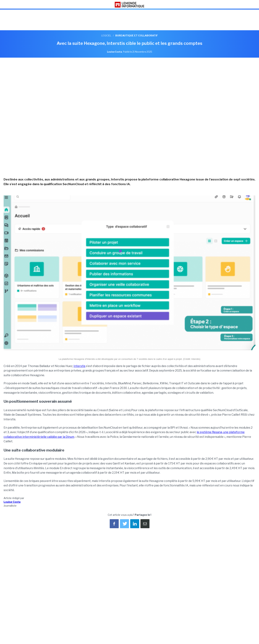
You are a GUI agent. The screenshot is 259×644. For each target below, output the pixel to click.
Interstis (79, 366)
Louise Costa (12, 502)
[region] (129, 20)
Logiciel (106, 35)
